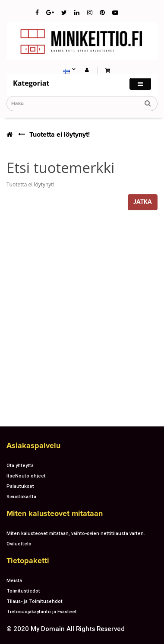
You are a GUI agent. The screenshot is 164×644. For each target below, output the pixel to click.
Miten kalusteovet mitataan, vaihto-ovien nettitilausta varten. (76, 533)
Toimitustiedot (23, 591)
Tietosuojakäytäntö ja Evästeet (42, 612)
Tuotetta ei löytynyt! (60, 135)
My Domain (48, 629)
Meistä (14, 580)
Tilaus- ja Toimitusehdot (35, 601)
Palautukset (20, 486)
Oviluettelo (19, 544)
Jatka (143, 202)
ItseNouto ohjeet (26, 476)
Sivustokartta (21, 497)
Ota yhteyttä (20, 465)
